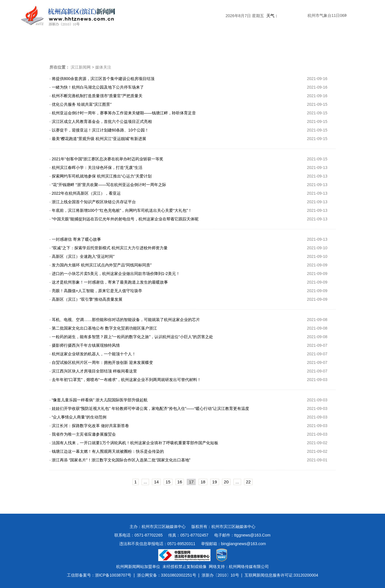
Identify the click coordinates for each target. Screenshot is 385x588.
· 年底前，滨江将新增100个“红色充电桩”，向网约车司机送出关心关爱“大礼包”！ (121, 210)
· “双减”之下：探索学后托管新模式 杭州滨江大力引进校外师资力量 (109, 248)
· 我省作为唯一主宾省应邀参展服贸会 (83, 434)
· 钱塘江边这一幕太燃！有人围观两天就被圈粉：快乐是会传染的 (107, 451)
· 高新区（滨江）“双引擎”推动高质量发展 (86, 299)
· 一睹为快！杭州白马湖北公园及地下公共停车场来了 (97, 87)
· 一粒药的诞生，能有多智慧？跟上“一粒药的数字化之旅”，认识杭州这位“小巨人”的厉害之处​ (131, 337)
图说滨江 (316, 44)
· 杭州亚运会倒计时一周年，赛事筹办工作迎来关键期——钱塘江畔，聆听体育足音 (123, 113)
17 (191, 482)
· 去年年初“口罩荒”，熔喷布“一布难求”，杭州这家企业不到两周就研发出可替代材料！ (125, 380)
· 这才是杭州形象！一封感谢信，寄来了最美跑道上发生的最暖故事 (109, 282)
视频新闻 (285, 44)
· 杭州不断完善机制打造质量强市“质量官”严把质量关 (96, 96)
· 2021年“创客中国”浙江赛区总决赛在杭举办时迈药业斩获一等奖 (106, 159)
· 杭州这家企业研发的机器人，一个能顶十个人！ (93, 354)
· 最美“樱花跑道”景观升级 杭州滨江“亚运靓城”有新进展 (98, 139)
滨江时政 (100, 44)
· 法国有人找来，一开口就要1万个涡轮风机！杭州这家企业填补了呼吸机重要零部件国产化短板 (134, 443)
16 (180, 482)
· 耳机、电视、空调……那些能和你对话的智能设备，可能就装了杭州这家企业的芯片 (125, 320)
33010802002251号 (179, 575)
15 (168, 482)
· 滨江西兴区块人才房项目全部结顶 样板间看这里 (93, 371)
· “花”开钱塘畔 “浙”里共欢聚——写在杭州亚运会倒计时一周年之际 (108, 185)
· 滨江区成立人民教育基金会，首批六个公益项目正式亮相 (101, 121)
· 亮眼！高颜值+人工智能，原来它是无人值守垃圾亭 (96, 291)
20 (226, 482)
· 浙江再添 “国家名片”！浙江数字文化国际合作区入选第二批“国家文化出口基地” (120, 460)
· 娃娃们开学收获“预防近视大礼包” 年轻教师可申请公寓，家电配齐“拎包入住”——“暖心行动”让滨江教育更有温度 (149, 408)
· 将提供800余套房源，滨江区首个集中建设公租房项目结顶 (102, 79)
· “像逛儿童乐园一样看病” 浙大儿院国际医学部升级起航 (99, 400)
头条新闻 (69, 44)
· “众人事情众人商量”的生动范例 (78, 417)
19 (215, 482)
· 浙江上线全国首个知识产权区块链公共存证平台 (93, 202)
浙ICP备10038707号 (113, 575)
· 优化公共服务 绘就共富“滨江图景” (81, 104)
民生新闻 (223, 44)
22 (248, 482)
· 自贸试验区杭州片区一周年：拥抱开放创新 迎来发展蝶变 (101, 362)
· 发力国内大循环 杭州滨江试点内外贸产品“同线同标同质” (101, 265)
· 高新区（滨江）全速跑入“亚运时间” (82, 256)
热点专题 (162, 44)
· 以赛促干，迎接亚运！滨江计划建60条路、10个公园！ (99, 130)
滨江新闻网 (81, 67)
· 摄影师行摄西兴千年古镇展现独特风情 (85, 345)
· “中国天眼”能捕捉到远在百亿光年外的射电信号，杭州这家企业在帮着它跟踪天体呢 (124, 219)
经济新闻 (192, 44)
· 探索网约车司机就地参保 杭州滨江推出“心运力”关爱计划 (101, 176)
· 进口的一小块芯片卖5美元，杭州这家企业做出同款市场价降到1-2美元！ (115, 274)
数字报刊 (254, 44)
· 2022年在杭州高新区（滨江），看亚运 (85, 193)
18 (203, 482)
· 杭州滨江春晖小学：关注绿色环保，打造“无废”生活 (96, 168)
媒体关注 (131, 44)
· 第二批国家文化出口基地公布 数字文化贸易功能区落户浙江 (103, 328)
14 (156, 482)
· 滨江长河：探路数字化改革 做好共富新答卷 (89, 426)
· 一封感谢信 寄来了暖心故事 (75, 239)
